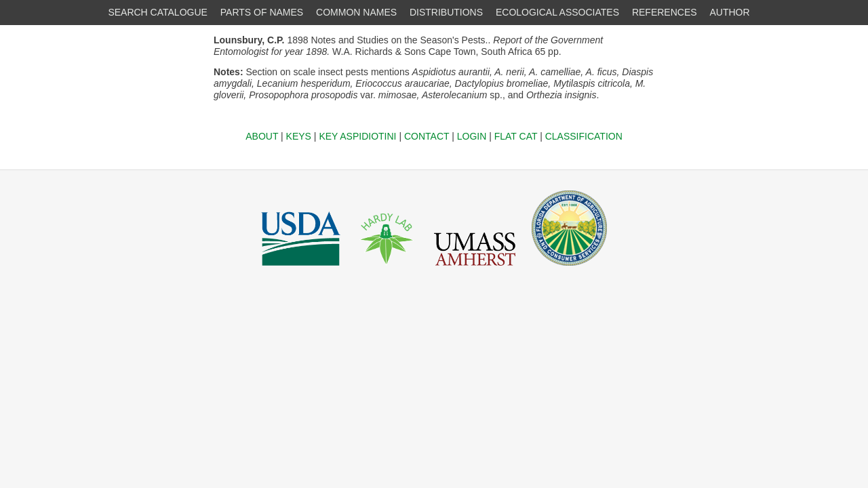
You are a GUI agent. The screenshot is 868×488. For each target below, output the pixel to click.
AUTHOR (730, 12)
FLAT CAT (516, 136)
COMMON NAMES (356, 12)
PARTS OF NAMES (262, 12)
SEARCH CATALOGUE (158, 12)
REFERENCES (665, 12)
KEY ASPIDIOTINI (357, 136)
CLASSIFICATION (584, 136)
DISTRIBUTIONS (446, 12)
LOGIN (472, 136)
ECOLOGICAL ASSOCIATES (557, 12)
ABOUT (262, 136)
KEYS (299, 136)
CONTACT (427, 136)
